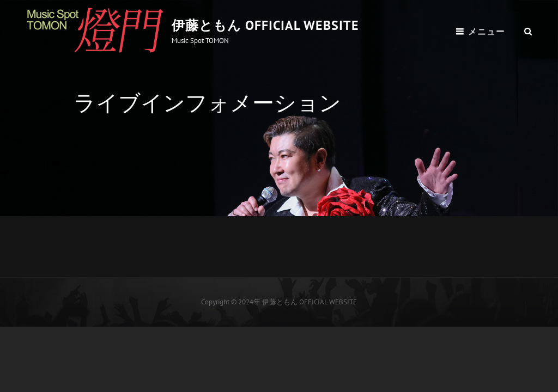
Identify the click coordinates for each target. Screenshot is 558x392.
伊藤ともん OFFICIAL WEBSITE (265, 25)
